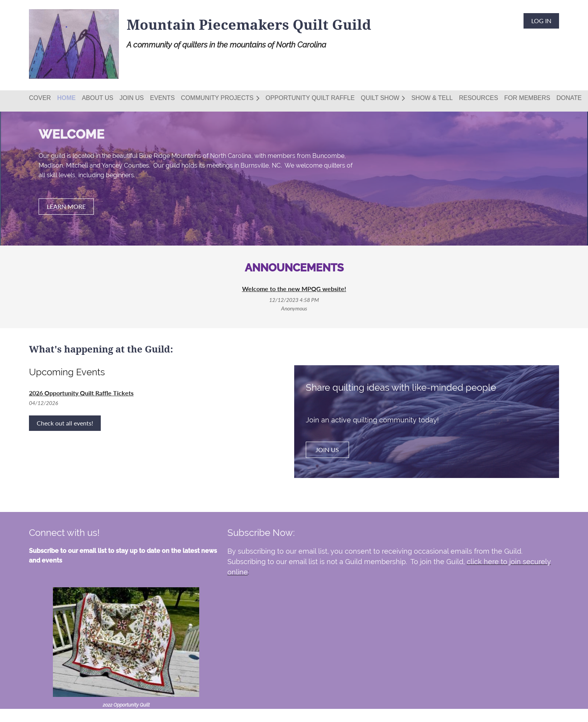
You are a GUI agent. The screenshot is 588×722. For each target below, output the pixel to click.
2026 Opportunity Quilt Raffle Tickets (81, 393)
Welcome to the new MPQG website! (294, 289)
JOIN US (327, 450)
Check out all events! (65, 423)
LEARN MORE (66, 206)
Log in (541, 21)
